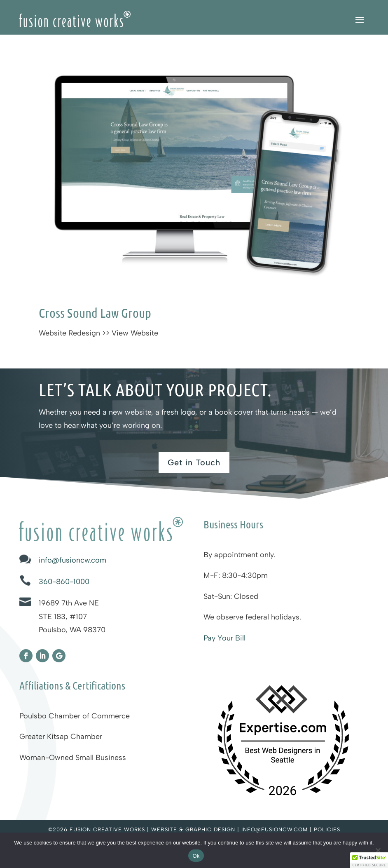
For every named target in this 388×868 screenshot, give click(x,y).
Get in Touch (194, 462)
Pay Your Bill (224, 638)
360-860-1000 (64, 582)
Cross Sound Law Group (95, 313)
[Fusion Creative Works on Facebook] (26, 656)
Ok (196, 856)
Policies (327, 829)
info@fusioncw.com (72, 560)
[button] (369, 860)
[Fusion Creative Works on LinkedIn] (42, 656)
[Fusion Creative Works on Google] (59, 656)
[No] (378, 850)
